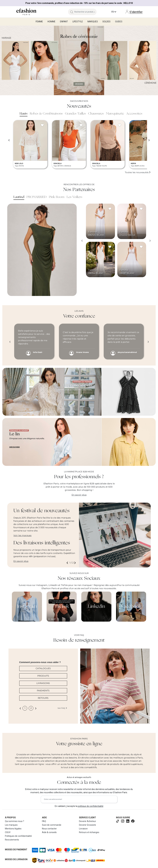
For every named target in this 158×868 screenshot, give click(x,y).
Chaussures (96, 114)
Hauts (24, 114)
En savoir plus (79, 495)
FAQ (44, 821)
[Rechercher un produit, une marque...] (85, 12)
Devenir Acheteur (87, 821)
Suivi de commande (52, 825)
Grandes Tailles (75, 114)
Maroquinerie (115, 114)
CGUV (8, 832)
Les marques (11, 825)
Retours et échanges (89, 832)
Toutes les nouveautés (138, 172)
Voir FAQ (62, 708)
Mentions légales (13, 829)
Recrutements (12, 840)
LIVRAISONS (43, 683)
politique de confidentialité (91, 806)
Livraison (83, 829)
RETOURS (43, 698)
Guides (119, 22)
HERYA (133, 164)
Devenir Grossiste (87, 825)
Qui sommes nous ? (15, 821)
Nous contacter (49, 829)
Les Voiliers (74, 197)
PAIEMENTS (43, 691)
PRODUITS (43, 676)
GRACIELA (58, 164)
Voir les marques (22, 535)
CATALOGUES (43, 668)
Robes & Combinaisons (46, 114)
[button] (68, 563)
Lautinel (19, 197)
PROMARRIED (37, 197)
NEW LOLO (19, 164)
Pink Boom (57, 197)
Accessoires (134, 114)
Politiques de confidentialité (18, 836)
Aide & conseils (49, 832)
